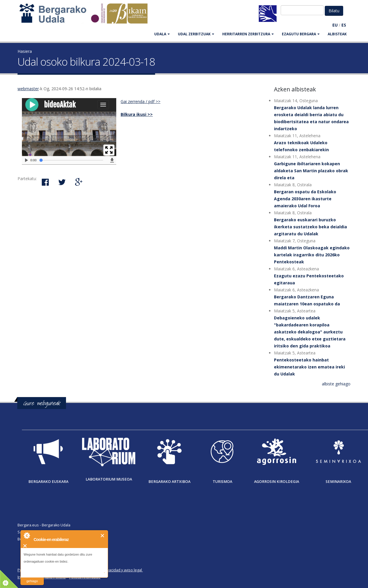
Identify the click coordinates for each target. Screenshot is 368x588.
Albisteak (337, 34)
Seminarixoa (338, 482)
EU (335, 25)
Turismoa (222, 482)
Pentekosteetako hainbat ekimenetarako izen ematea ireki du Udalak (309, 367)
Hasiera (25, 51)
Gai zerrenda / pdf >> (140, 101)
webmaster (28, 89)
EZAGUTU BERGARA (301, 34)
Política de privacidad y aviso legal (113, 570)
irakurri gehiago (32, 577)
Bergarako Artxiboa (169, 482)
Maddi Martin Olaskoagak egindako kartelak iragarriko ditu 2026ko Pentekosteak (312, 255)
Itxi (103, 536)
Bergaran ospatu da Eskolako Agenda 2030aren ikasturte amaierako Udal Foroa (305, 199)
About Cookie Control (27, 535)
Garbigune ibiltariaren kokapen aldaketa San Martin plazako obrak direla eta (311, 171)
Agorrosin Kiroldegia (277, 482)
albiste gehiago (336, 384)
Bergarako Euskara (48, 482)
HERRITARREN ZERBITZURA (248, 34)
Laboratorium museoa (109, 479)
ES (344, 25)
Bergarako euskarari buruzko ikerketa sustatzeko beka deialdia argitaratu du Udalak (310, 227)
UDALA (162, 34)
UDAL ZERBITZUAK (196, 34)
